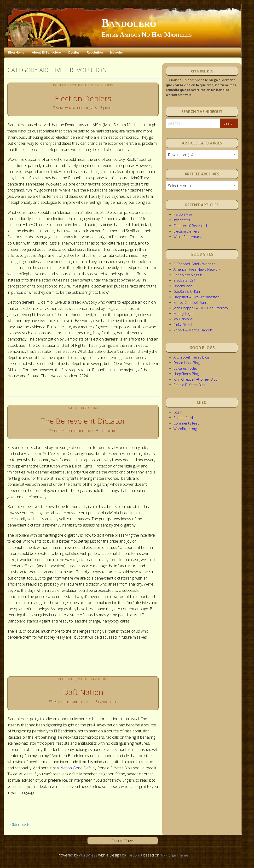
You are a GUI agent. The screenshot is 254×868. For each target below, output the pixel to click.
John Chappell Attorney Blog (195, 379)
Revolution (95, 52)
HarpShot (134, 855)
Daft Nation (83, 692)
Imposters (182, 220)
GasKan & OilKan (187, 291)
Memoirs (116, 52)
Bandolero (129, 23)
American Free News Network (197, 269)
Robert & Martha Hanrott (193, 330)
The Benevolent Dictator (83, 421)
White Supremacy (187, 237)
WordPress (87, 855)
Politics (58, 85)
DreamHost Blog (187, 363)
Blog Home (16, 52)
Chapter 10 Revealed (190, 226)
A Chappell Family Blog (191, 357)
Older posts (19, 825)
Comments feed (187, 423)
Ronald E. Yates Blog (189, 385)
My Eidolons (183, 319)
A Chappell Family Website (195, 264)
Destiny (74, 52)
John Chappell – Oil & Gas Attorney (201, 308)
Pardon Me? (183, 214)
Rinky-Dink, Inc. (185, 325)
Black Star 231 (185, 280)
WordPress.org (185, 429)
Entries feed (183, 418)
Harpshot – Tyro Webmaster (196, 297)
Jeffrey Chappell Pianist (192, 302)
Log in (178, 412)
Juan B (110, 108)
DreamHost (183, 286)
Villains (109, 85)
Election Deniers (83, 98)
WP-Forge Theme (175, 855)
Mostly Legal (183, 314)
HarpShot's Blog (186, 374)
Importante (65, 679)
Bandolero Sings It (188, 275)
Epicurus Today (185, 368)
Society (94, 85)
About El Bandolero (46, 52)
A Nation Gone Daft (74, 768)
